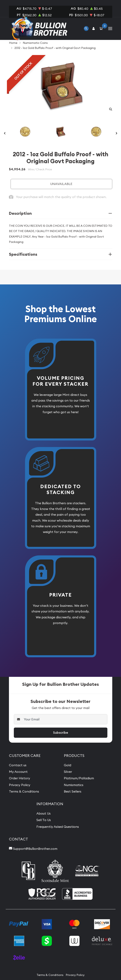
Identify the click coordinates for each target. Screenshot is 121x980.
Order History (20, 778)
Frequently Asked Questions (58, 827)
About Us (44, 813)
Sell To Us (44, 820)
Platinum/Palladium (79, 778)
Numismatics (74, 785)
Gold (68, 765)
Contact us (18, 765)
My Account (18, 772)
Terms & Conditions (24, 791)
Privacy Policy (20, 785)
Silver (68, 772)
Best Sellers (73, 791)
